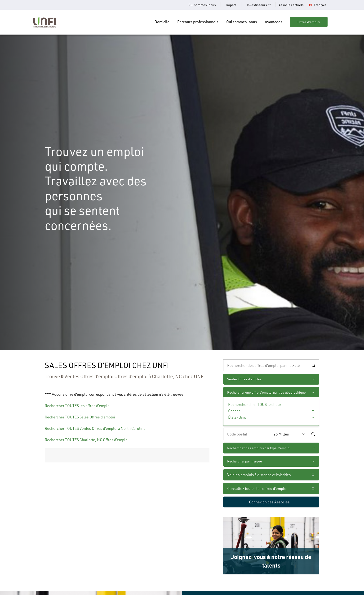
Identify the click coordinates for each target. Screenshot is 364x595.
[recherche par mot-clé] (271, 365)
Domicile (162, 22)
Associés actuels (291, 5)
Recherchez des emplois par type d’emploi (259, 448)
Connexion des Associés (269, 502)
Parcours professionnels (198, 22)
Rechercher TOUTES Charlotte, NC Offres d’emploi (87, 440)
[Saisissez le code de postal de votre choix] (247, 434)
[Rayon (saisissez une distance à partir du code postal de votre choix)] (290, 434)
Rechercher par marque (245, 461)
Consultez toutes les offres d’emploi (257, 488)
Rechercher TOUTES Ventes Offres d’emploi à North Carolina (95, 428)
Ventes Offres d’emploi (244, 379)
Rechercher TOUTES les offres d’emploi (78, 406)
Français (320, 5)
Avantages (274, 22)
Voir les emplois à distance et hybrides (259, 475)
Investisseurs (257, 5)
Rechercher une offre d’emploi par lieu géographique (266, 392)
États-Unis (237, 417)
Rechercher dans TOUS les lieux (255, 404)
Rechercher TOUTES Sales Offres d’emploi (80, 417)
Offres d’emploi (309, 22)
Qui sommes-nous (202, 5)
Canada (234, 411)
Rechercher (313, 365)
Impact (231, 5)
